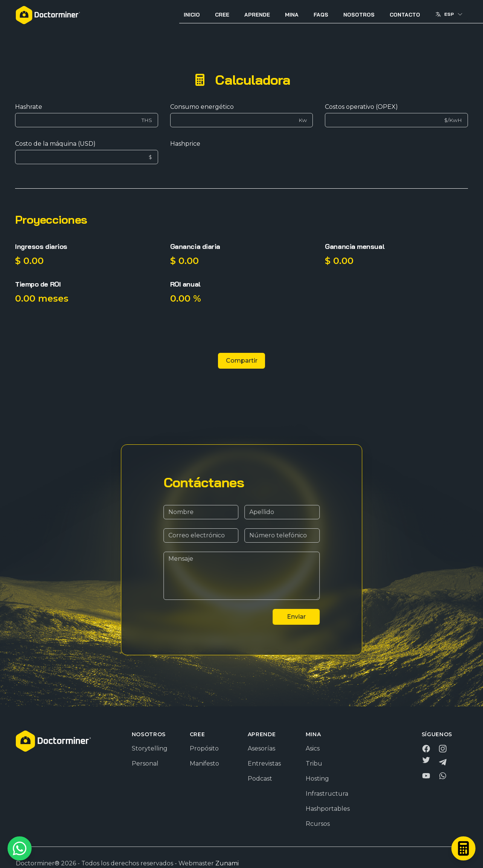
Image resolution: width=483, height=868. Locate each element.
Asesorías (261, 748)
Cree (222, 15)
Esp (449, 14)
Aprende (257, 15)
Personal (145, 764)
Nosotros (359, 15)
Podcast (260, 779)
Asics (313, 748)
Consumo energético (202, 107)
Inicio (192, 15)
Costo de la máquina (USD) (55, 144)
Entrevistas (264, 764)
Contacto (405, 15)
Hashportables (328, 809)
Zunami (227, 863)
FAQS (321, 15)
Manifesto (204, 764)
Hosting (317, 779)
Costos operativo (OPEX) (361, 107)
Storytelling (150, 748)
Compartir (242, 361)
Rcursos (318, 824)
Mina (292, 15)
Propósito (204, 748)
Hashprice (185, 144)
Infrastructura (327, 794)
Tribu (314, 764)
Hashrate (29, 107)
